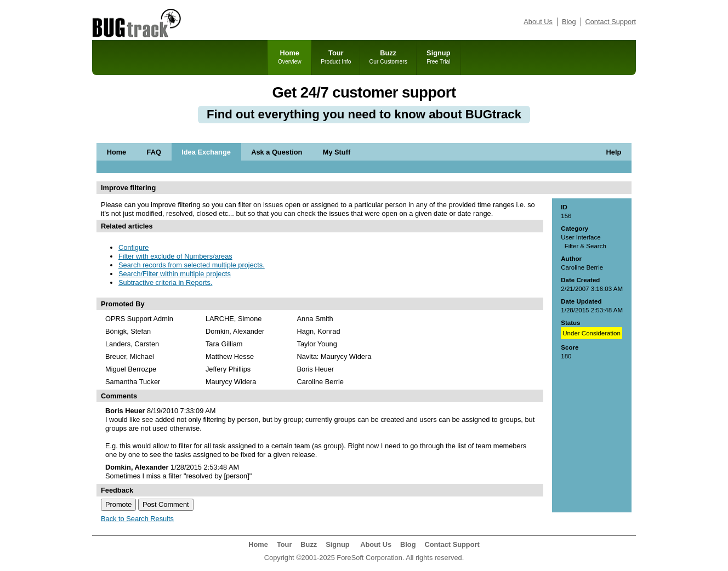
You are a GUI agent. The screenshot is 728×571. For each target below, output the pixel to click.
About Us (538, 22)
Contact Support (611, 22)
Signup (439, 58)
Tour (336, 58)
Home (289, 58)
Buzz (388, 58)
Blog (569, 22)
